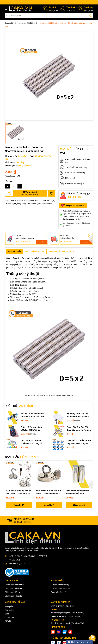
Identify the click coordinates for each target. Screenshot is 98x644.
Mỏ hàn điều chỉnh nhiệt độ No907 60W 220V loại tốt (33, 415)
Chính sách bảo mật (13, 596)
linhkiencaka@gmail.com (19, 564)
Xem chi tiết (19, 505)
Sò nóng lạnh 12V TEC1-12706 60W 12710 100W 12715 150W (79, 415)
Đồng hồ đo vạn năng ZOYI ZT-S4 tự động (32, 429)
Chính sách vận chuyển (15, 585)
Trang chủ (9, 606)
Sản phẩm (9, 610)
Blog (7, 614)
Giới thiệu (9, 617)
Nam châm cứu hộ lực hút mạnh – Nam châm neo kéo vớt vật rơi (49, 492)
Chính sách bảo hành (14, 589)
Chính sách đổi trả (13, 592)
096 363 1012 (75, 197)
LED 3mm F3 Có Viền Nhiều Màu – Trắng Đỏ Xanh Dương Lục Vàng (32, 442)
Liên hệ (8, 621)
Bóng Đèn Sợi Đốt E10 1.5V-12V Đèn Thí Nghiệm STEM (79, 429)
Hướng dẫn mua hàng (60, 585)
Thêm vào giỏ (79, 505)
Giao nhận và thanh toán (61, 589)
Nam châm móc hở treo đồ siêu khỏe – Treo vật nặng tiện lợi (19, 492)
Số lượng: (9, 181)
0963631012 (57, 609)
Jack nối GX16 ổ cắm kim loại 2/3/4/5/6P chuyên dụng (79, 442)
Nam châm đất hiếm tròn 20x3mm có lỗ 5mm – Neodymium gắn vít (78, 492)
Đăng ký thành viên (59, 592)
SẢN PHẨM (20, 457)
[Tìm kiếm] (90, 16)
